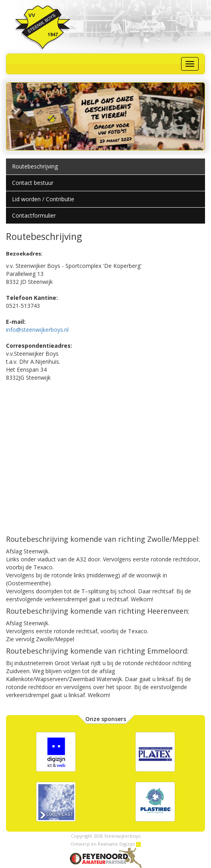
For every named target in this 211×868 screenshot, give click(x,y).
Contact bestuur (33, 183)
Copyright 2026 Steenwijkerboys (106, 836)
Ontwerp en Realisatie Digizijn (106, 844)
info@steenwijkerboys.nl (37, 330)
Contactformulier (34, 215)
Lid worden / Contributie (43, 199)
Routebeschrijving (35, 166)
